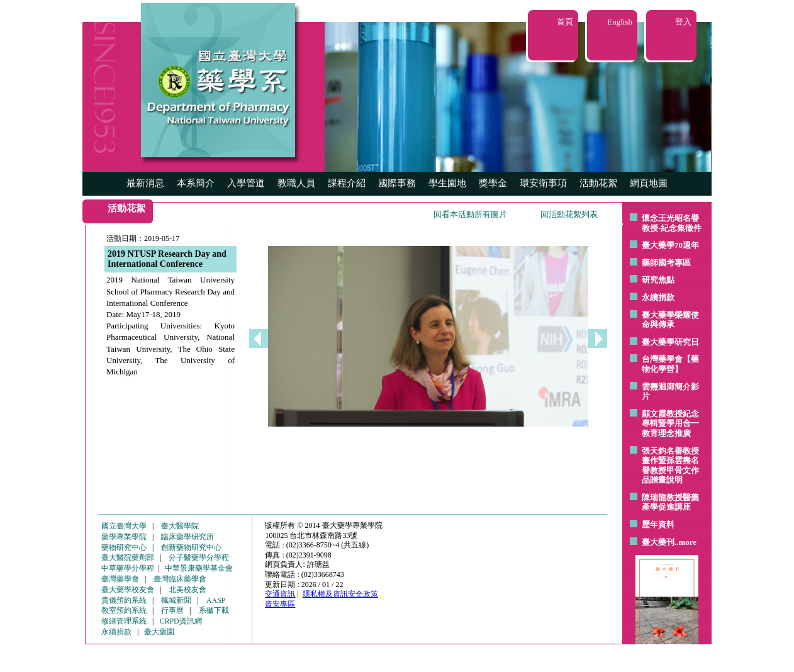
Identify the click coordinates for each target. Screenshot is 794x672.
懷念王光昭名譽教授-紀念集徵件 (672, 223)
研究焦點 (658, 280)
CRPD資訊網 (180, 621)
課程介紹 (347, 183)
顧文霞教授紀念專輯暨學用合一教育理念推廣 (670, 423)
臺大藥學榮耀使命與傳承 (670, 320)
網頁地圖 (649, 183)
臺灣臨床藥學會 (180, 579)
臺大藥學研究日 (670, 342)
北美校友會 (187, 590)
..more (685, 542)
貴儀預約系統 (124, 600)
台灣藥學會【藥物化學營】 (670, 364)
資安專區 (280, 604)
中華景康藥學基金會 (199, 568)
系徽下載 (214, 610)
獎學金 (493, 183)
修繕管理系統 (124, 621)
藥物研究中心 (124, 547)
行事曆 (172, 610)
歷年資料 (658, 524)
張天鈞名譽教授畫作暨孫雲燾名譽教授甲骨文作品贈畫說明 (670, 466)
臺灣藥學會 (120, 579)
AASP (216, 600)
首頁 (565, 22)
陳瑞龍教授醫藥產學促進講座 (670, 502)
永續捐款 (658, 297)
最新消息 (145, 183)
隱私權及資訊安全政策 (340, 594)
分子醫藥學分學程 (199, 557)
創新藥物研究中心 (191, 547)
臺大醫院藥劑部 (128, 557)
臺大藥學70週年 (670, 245)
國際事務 (397, 183)
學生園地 (447, 183)
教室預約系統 (124, 610)
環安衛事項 (543, 183)
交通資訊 (280, 594)
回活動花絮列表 (569, 214)
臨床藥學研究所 (187, 537)
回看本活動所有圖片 (470, 214)
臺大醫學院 (180, 526)
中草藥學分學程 (128, 568)
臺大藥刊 (658, 542)
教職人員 (296, 183)
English (620, 22)
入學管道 (246, 183)
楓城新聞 (176, 600)
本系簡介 (196, 183)
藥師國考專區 (666, 263)
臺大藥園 (159, 632)
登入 (683, 22)
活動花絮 (598, 183)
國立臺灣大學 (124, 526)
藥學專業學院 (124, 537)
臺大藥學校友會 (128, 590)
